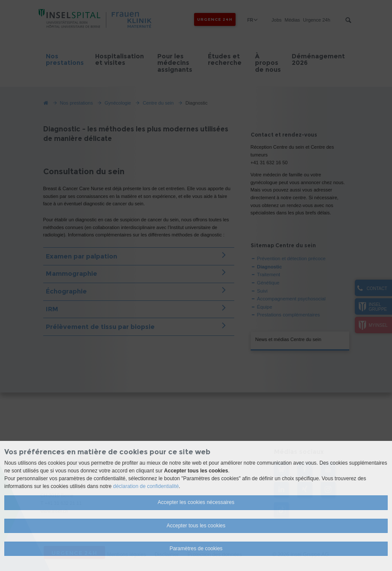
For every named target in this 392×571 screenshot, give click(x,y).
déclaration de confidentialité (146, 486)
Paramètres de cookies (196, 549)
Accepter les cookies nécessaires (196, 502)
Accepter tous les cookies (196, 526)
